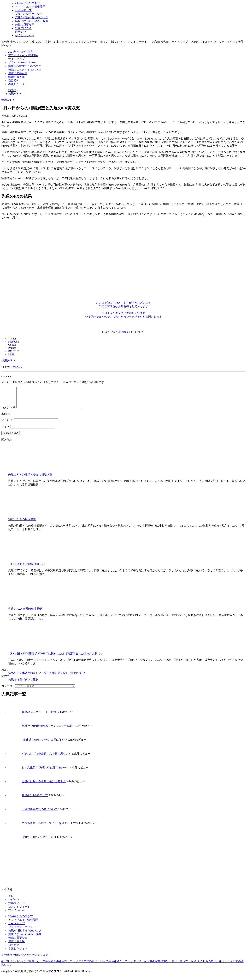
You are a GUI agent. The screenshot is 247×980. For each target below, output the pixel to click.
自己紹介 (21, 32)
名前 (6, 418)
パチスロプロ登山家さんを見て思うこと (46, 758)
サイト (5, 431)
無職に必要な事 (25, 25)
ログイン (14, 904)
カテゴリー (8, 690)
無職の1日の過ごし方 (35, 799)
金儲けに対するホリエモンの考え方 (44, 785)
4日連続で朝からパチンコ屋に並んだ (44, 744)
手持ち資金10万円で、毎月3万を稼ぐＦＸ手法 (50, 827)
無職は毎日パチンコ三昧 (23, 684)
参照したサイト (25, 35)
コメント (9, 412)
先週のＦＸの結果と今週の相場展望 (30, 479)
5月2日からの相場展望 (22, 523)
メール (7, 424)
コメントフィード (19, 911)
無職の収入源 (23, 28)
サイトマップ (23, 10)
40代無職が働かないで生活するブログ (25, 959)
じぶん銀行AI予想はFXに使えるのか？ (46, 772)
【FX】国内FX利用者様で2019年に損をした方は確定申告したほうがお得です (56, 658)
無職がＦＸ (9, 360)
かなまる (18, 367)
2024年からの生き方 (27, 3)
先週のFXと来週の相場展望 (25, 613)
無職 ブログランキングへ (134, 332)
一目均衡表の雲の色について (40, 813)
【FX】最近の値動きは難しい (26, 568)
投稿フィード (16, 907)
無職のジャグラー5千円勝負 (39, 716)
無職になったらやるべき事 (32, 21)
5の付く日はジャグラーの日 (39, 841)
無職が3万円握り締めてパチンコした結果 (47, 730)
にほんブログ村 (112, 332)
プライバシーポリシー (29, 14)
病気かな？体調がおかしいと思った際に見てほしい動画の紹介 (47, 677)
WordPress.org (16, 914)
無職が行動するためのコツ (32, 17)
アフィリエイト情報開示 (30, 7)
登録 (11, 900)
